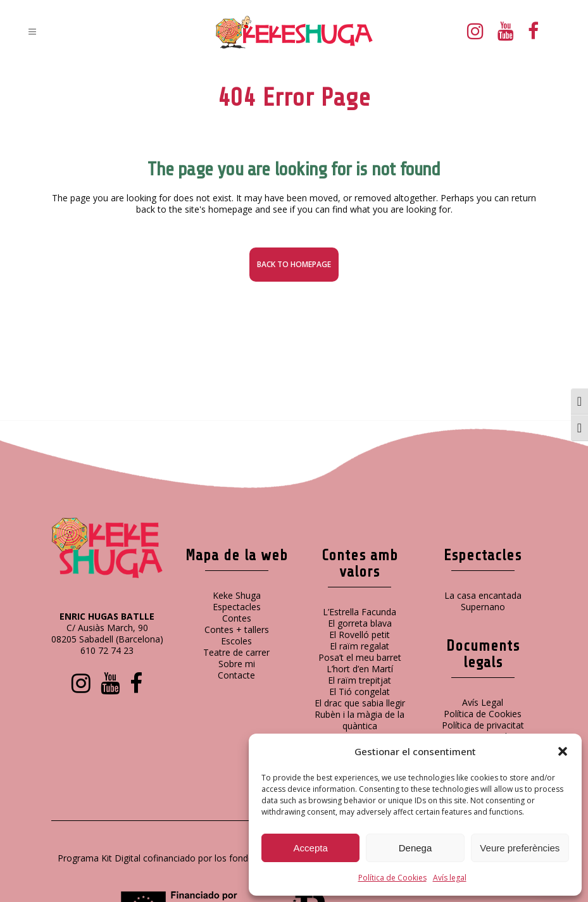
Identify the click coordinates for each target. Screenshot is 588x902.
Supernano (483, 607)
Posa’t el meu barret (360, 657)
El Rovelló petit (360, 635)
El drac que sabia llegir (360, 703)
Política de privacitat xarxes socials (483, 731)
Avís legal (450, 878)
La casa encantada (483, 595)
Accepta (311, 848)
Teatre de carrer (236, 652)
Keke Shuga (237, 595)
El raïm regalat (360, 646)
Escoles (236, 641)
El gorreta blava (360, 623)
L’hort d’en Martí (360, 669)
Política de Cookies (392, 878)
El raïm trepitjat (360, 680)
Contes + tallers (237, 630)
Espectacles (237, 607)
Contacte (236, 675)
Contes (237, 618)
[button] (563, 751)
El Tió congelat (360, 692)
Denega (416, 848)
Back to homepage (294, 264)
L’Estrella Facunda (360, 612)
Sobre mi (237, 664)
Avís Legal (483, 702)
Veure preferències (520, 848)
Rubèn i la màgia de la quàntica (360, 720)
